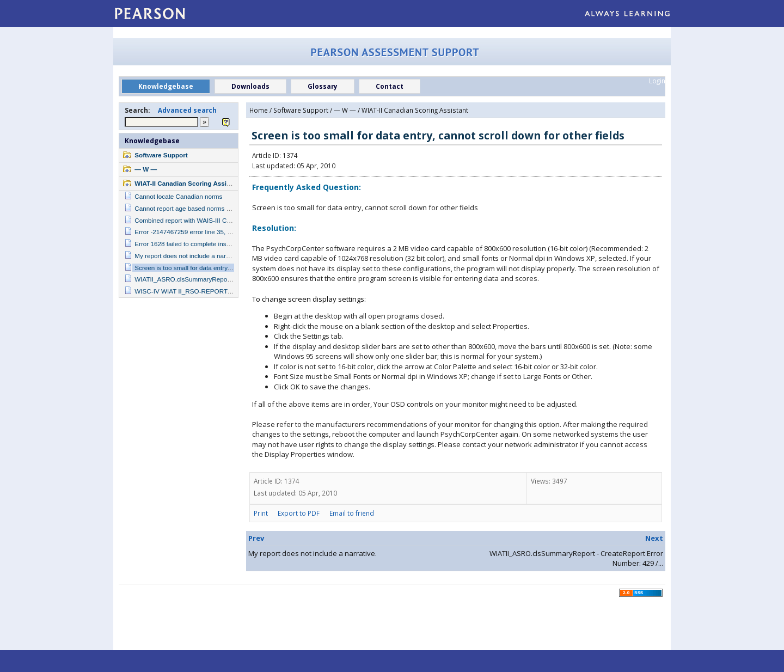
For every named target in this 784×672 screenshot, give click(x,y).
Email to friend (352, 513)
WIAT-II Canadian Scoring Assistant (188, 183)
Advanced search (187, 110)
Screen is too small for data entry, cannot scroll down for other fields (230, 268)
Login (657, 81)
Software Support (161, 155)
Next (654, 538)
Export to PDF (299, 513)
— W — (146, 169)
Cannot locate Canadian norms (178, 196)
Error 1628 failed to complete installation (191, 244)
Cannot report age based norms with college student (208, 208)
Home (259, 110)
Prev (256, 538)
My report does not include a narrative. (189, 256)
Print (261, 513)
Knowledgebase (152, 140)
